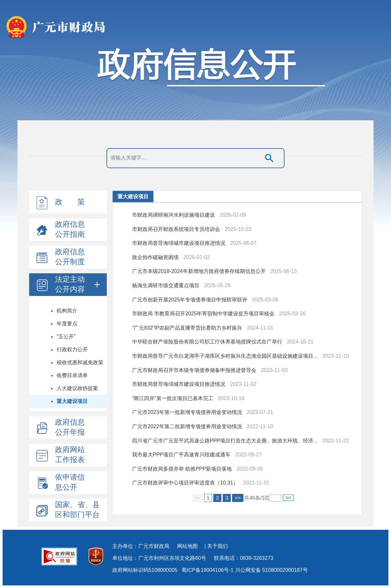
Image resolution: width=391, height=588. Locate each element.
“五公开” (66, 337)
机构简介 (67, 311)
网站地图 (187, 546)
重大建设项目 (72, 401)
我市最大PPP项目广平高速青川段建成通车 (181, 455)
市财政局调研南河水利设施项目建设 (173, 215)
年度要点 (67, 324)
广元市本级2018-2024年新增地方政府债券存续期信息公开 (199, 271)
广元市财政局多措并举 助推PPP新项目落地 (182, 469)
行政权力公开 (72, 349)
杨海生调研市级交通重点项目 (166, 285)
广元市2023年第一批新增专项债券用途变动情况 (187, 412)
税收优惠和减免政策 (80, 362)
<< (198, 498)
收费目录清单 (72, 375)
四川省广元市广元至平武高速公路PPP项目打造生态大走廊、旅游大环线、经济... (225, 441)
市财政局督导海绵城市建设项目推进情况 (179, 243)
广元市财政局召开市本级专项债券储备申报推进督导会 (194, 370)
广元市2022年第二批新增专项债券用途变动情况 (187, 426)
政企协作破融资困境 (155, 257)
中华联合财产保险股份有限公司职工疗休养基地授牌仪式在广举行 (207, 342)
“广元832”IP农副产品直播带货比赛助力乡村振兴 (187, 328)
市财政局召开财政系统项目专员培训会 (176, 229)
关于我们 (218, 546)
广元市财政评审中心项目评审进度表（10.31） (185, 483)
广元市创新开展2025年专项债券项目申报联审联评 (190, 300)
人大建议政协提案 (77, 388)
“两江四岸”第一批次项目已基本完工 (173, 398)
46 (252, 498)
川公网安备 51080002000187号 (271, 570)
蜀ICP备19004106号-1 (207, 570)
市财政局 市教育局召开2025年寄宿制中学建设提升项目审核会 (203, 314)
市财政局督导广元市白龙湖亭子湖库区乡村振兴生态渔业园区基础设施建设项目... (225, 356)
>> (238, 498)
